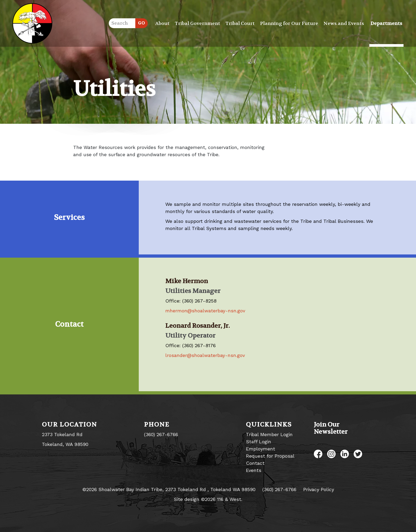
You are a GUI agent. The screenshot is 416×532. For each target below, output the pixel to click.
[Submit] (142, 23)
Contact (255, 463)
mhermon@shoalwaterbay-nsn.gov (205, 311)
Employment (261, 449)
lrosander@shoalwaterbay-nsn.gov (205, 355)
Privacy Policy (319, 489)
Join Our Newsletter (331, 428)
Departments (386, 24)
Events (254, 470)
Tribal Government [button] (198, 24)
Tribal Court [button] (240, 24)
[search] (122, 23)
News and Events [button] (344, 24)
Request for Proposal (270, 456)
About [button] (162, 24)
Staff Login (259, 442)
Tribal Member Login (269, 434)
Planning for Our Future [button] (289, 24)
